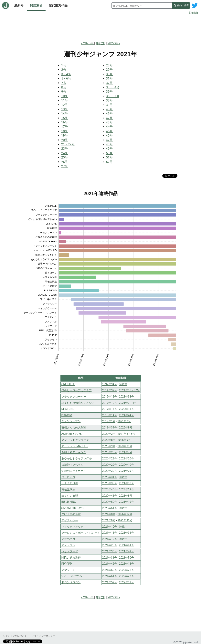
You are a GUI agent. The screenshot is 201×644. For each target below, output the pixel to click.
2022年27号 (127, 576)
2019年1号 (109, 421)
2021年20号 (110, 545)
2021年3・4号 (128, 403)
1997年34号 (110, 384)
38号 (109, 100)
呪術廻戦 (67, 415)
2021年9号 (109, 520)
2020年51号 (110, 508)
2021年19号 (127, 502)
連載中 (123, 384)
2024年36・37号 (129, 390)
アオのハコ (68, 539)
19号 (65, 135)
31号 (109, 78)
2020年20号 (110, 452)
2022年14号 (127, 409)
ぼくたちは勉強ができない (78, 403)
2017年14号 (110, 409)
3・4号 (66, 74)
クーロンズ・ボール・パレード (81, 533)
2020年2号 (109, 434)
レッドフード (70, 551)
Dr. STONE (68, 409)
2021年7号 (126, 452)
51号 (109, 157)
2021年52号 (110, 582)
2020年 (89, 43)
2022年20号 (127, 458)
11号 (65, 100)
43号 (109, 122)
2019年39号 (110, 428)
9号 (64, 92)
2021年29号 (127, 471)
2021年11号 (110, 533)
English (193, 13)
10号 (65, 96)
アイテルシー (70, 520)
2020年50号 (110, 502)
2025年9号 (124, 440)
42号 (109, 118)
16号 (65, 122)
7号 (64, 83)
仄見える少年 (70, 483)
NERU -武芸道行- (72, 558)
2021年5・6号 (126, 434)
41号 (109, 114)
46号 (109, 135)
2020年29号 (110, 465)
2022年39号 (127, 582)
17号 (65, 127)
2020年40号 (110, 489)
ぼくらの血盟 (70, 496)
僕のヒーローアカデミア (77, 390)
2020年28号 (110, 458)
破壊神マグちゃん (72, 465)
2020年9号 (109, 446)
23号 (65, 149)
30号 (109, 74)
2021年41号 (127, 545)
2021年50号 (127, 558)
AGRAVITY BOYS (72, 434)
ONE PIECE (68, 384)
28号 (109, 65)
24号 (65, 153)
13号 (65, 109)
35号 (109, 92)
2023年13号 (127, 564)
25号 (65, 157)
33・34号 (113, 87)
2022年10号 (127, 465)
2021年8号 (126, 496)
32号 (109, 83)
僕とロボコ (68, 477)
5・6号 (66, 78)
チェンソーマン (71, 421)
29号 (109, 70)
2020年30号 (110, 471)
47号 (109, 140)
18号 (65, 131)
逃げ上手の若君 (71, 514)
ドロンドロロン (71, 582)
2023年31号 (125, 446)
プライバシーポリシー (44, 636)
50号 (109, 153)
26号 (65, 162)
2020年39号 (110, 483)
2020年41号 (110, 496)
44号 (109, 127)
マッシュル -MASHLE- (75, 446)
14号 (65, 114)
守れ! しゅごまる (72, 576)
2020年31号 (110, 477)
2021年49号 (127, 551)
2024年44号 (127, 415)
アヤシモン (68, 570)
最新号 (19, 5)
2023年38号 (127, 397)
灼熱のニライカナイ (74, 471)
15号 (65, 118)
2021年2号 (124, 421)
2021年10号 (110, 527)
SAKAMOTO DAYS (72, 508)
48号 (109, 144)
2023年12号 (127, 489)
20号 (65, 140)
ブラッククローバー (74, 397)
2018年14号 (110, 415)
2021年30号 (125, 520)
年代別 (100, 43)
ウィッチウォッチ (72, 527)
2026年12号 (125, 514)
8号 (64, 87)
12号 (65, 105)
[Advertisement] (100, 27)
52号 (109, 162)
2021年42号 (110, 564)
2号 (64, 70)
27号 (65, 166)
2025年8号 (126, 428)
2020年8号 (109, 440)
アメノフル (68, 545)
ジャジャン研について (15, 636)
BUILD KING (69, 502)
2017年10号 (110, 403)
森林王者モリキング (74, 452)
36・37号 (113, 96)
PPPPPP (67, 564)
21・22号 (68, 144)
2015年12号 (110, 397)
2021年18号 (127, 483)
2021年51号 (110, 576)
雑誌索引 (36, 5)
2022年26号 (127, 570)
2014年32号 (110, 390)
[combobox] (142, 5)
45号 (109, 131)
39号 (109, 105)
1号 (64, 65)
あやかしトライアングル (77, 458)
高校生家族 (68, 489)
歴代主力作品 (58, 5)
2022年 (113, 43)
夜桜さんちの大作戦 (74, 428)
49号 (109, 149)
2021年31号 (127, 533)
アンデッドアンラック (75, 440)
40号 (109, 109)
